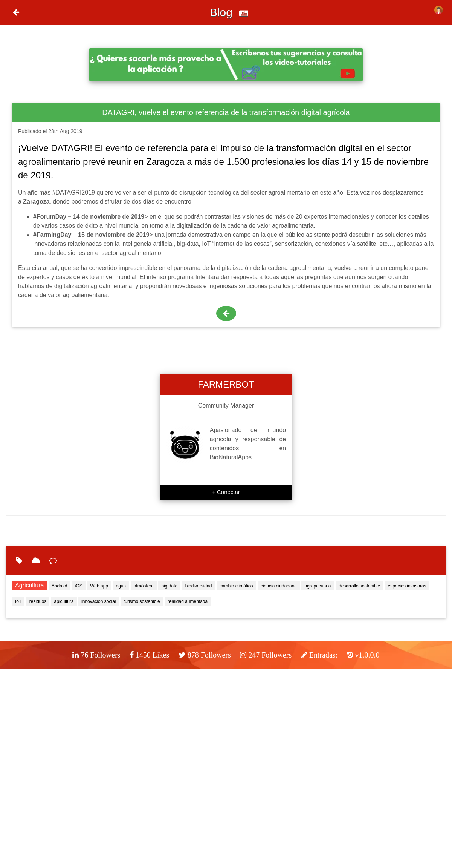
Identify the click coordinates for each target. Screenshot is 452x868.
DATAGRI (70, 148)
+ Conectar (226, 492)
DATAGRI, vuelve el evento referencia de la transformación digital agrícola (226, 112)
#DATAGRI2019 (74, 192)
